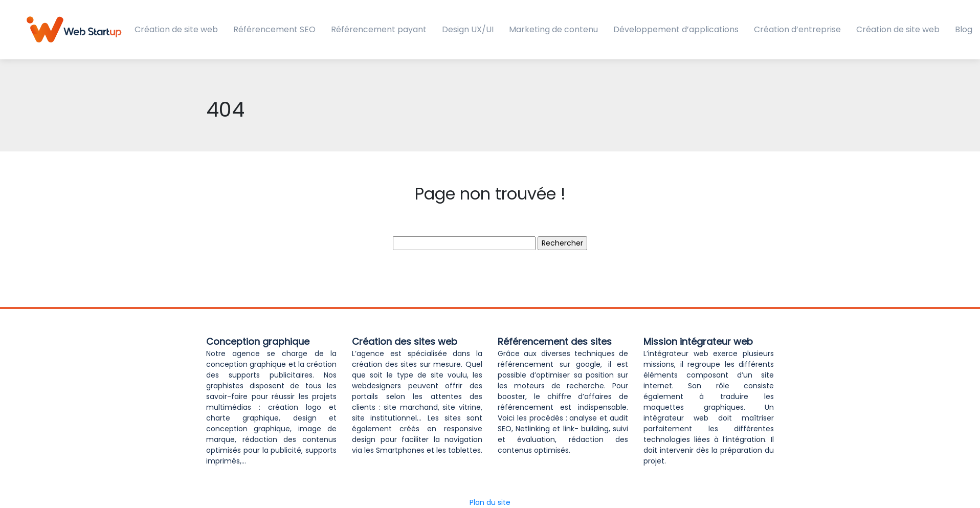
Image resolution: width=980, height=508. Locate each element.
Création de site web (176, 29)
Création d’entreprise (797, 29)
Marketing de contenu (553, 29)
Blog (964, 29)
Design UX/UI (468, 29)
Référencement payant (379, 29)
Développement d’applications (676, 29)
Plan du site (490, 502)
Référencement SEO (274, 29)
